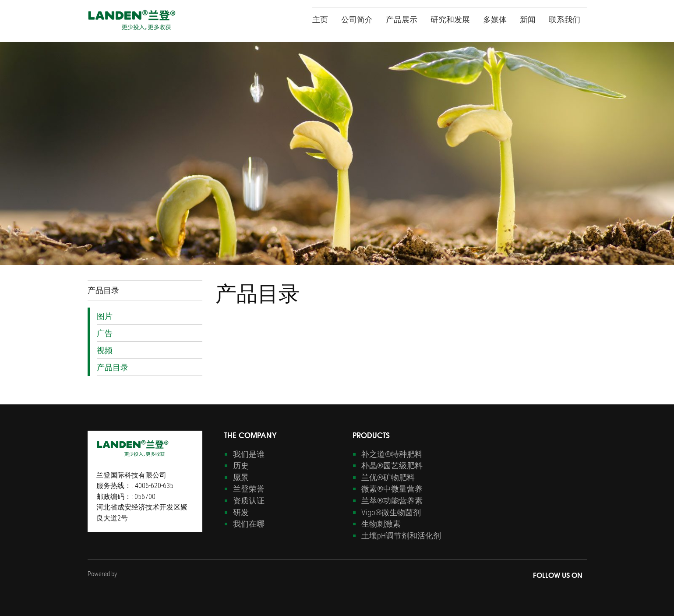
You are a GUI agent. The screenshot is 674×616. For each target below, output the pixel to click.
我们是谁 (249, 454)
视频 (105, 350)
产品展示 (402, 19)
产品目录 (113, 367)
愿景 (241, 477)
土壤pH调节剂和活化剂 (401, 535)
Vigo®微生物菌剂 (391, 512)
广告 (105, 333)
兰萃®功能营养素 (392, 500)
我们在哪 (249, 524)
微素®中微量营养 (392, 489)
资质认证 (249, 500)
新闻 (528, 19)
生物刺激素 (381, 524)
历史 (241, 465)
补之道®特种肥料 (392, 454)
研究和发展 (450, 19)
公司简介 (357, 19)
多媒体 (495, 19)
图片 (105, 316)
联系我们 (565, 19)
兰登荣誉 (249, 489)
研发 (241, 512)
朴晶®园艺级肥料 (392, 465)
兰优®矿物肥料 (388, 477)
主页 (320, 19)
